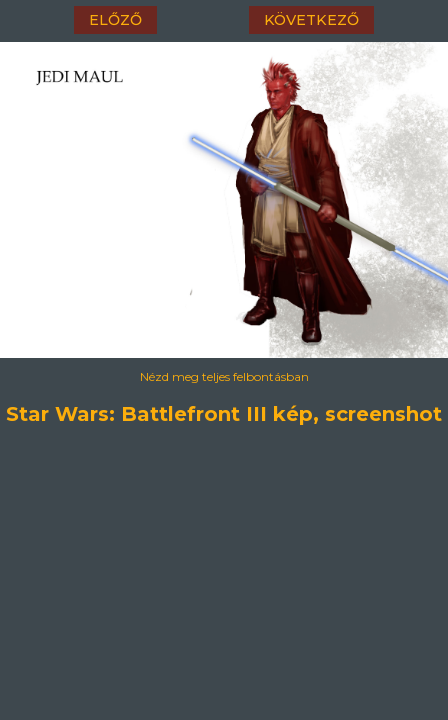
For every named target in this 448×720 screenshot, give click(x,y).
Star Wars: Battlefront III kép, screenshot (224, 411)
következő (311, 20)
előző (115, 20)
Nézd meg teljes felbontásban (224, 376)
